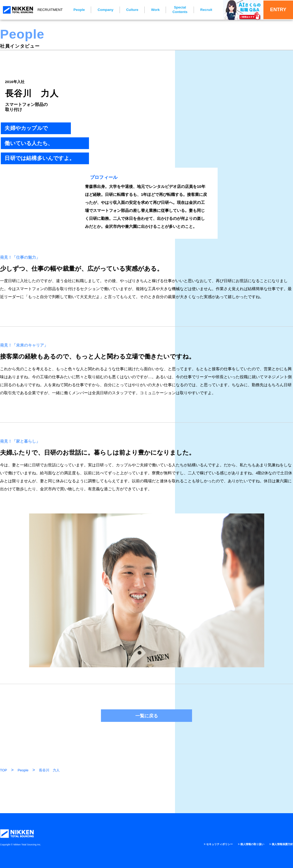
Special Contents (176, 10)
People (76, 10)
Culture (129, 10)
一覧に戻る (147, 716)
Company (102, 10)
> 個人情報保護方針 (279, 844)
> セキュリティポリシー (206, 844)
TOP (4, 770)
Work (152, 10)
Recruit (203, 10)
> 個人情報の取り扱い (244, 844)
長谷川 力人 (49, 770)
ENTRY (273, 10)
